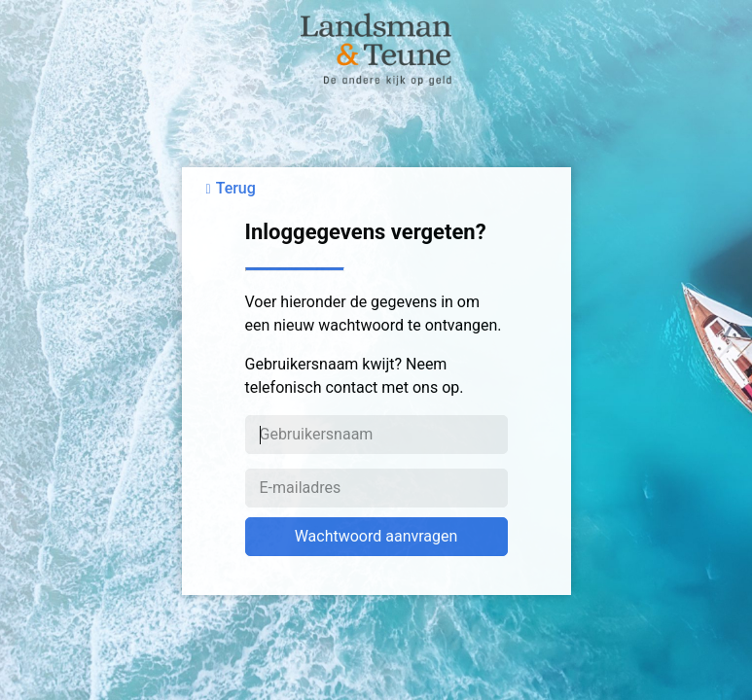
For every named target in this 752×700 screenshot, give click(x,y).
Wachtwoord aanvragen (376, 536)
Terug (236, 188)
